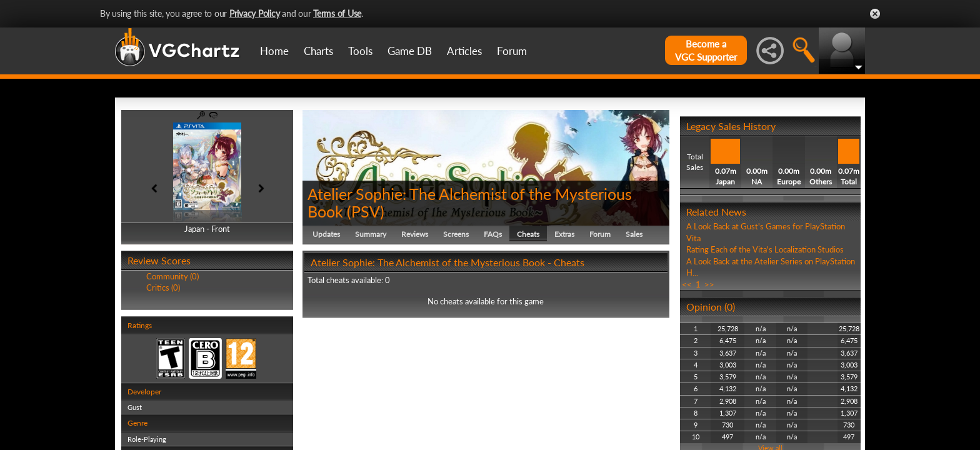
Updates (326, 234)
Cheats (528, 234)
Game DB (410, 51)
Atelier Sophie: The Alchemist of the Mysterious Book (470, 202)
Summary (371, 234)
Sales (634, 234)
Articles (464, 51)
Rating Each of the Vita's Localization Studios (765, 249)
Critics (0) (163, 287)
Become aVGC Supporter (706, 50)
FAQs (493, 234)
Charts (318, 51)
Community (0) (172, 276)
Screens (456, 234)
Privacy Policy (255, 13)
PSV (366, 211)
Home (274, 51)
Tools (360, 51)
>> (709, 284)
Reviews (415, 234)
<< (687, 284)
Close (875, 14)
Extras (564, 234)
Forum (512, 51)
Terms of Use (337, 13)
